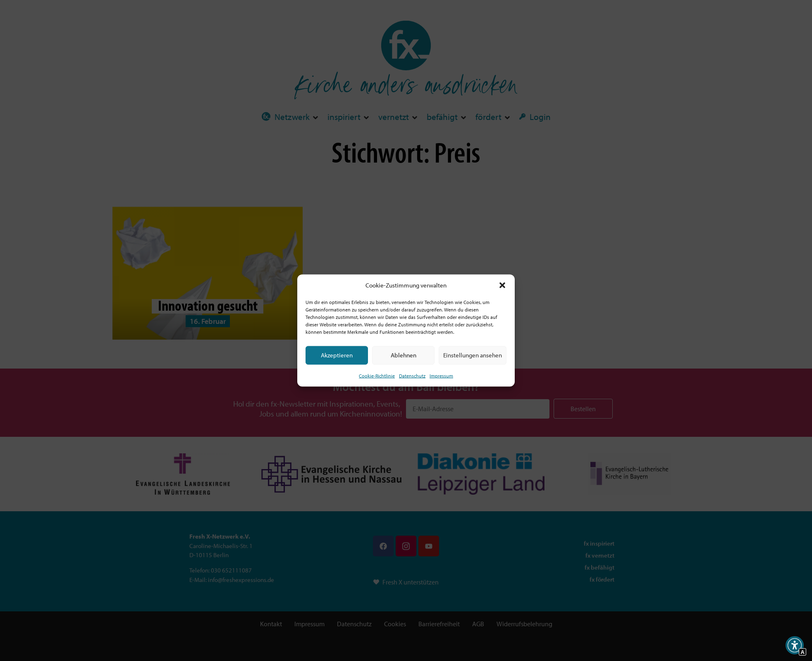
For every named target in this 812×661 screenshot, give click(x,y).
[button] (502, 285)
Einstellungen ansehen (473, 355)
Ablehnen (404, 355)
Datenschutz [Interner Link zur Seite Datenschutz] (412, 375)
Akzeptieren (337, 355)
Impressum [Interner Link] (441, 375)
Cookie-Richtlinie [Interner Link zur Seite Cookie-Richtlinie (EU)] (377, 375)
